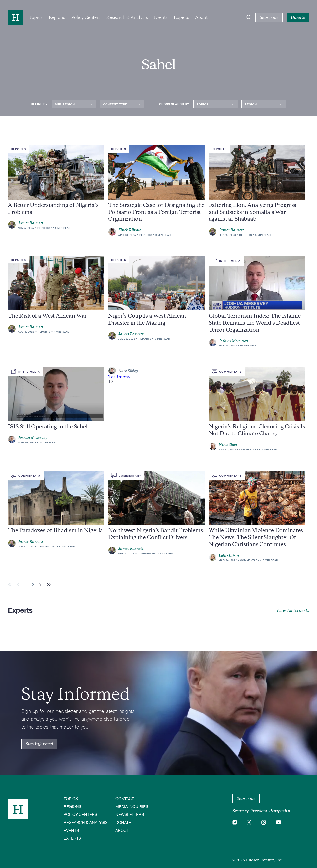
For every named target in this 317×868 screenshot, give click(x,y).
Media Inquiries (132, 806)
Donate (123, 822)
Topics (36, 17)
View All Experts (293, 610)
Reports (44, 228)
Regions (57, 17)
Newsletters (130, 814)
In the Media (249, 345)
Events (161, 17)
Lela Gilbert (229, 556)
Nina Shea (228, 445)
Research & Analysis (127, 17)
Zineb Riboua (130, 230)
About (201, 17)
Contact (125, 798)
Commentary (249, 449)
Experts (181, 17)
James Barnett (31, 223)
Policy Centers (86, 17)
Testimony (119, 377)
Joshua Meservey (233, 341)
